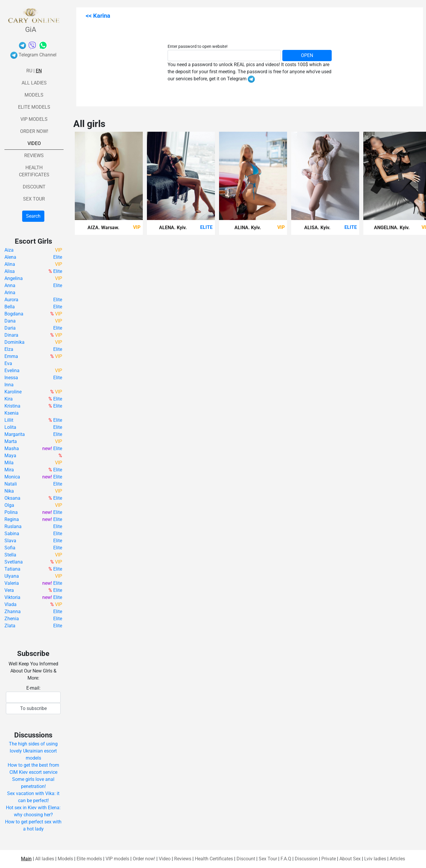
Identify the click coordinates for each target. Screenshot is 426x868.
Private (329, 859)
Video (34, 143)
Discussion (306, 859)
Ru (29, 71)
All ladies (34, 83)
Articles (397, 859)
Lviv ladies (375, 859)
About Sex (350, 859)
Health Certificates (214, 859)
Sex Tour (34, 199)
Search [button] (33, 216)
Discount (34, 187)
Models (34, 95)
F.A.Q (286, 859)
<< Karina (98, 16)
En (39, 71)
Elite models (34, 107)
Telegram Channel (33, 55)
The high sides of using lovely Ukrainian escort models (33, 751)
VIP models (34, 119)
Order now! (34, 131)
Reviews (34, 155)
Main (26, 859)
